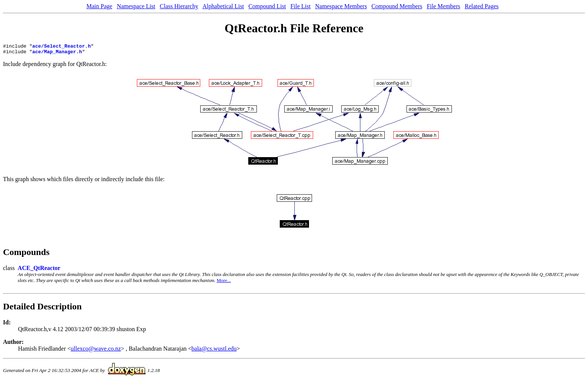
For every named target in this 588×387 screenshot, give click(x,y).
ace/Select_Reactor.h (61, 47)
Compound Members (397, 6)
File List (300, 6)
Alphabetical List (223, 6)
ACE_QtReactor (39, 270)
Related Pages (481, 6)
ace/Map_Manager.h (57, 54)
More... (224, 283)
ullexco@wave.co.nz (96, 351)
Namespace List (136, 6)
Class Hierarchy (179, 6)
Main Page (100, 6)
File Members (443, 6)
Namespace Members (341, 6)
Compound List (267, 6)
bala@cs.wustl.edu (214, 351)
